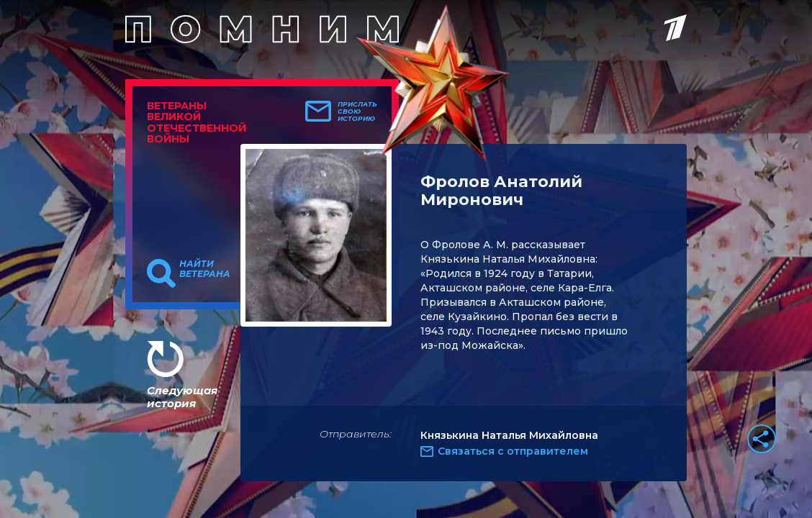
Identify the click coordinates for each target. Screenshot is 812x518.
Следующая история (182, 397)
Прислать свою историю (357, 112)
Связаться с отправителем (513, 451)
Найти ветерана (205, 269)
